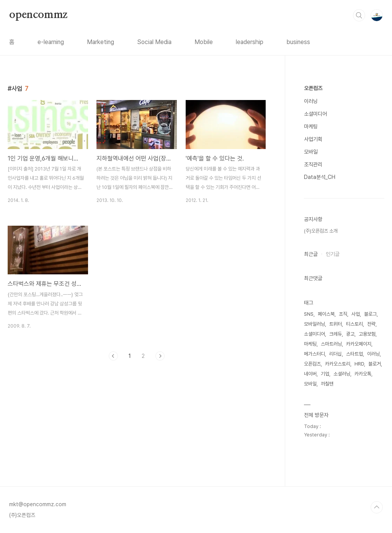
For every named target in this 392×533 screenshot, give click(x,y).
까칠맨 (327, 384)
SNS (309, 314)
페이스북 (326, 314)
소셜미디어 (315, 114)
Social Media (154, 42)
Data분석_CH (320, 177)
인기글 (333, 254)
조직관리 (313, 164)
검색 (359, 15)
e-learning (51, 42)
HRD (359, 364)
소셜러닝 (342, 374)
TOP (377, 507)
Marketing (100, 42)
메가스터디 (314, 354)
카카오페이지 (359, 344)
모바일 (311, 152)
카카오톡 (363, 374)
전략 (371, 324)
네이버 (310, 374)
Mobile (204, 42)
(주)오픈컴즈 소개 (321, 231)
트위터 (336, 324)
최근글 (311, 254)
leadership (250, 42)
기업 (325, 374)
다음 (160, 356)
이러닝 (311, 101)
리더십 (336, 354)
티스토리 (354, 324)
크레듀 (336, 334)
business (298, 42)
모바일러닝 (314, 324)
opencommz (38, 15)
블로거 (375, 364)
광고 (350, 334)
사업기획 (313, 139)
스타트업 (354, 354)
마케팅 (311, 126)
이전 (113, 356)
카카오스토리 (338, 364)
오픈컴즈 (313, 88)
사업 (356, 314)
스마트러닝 (331, 344)
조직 (343, 314)
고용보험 (367, 334)
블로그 (370, 314)
